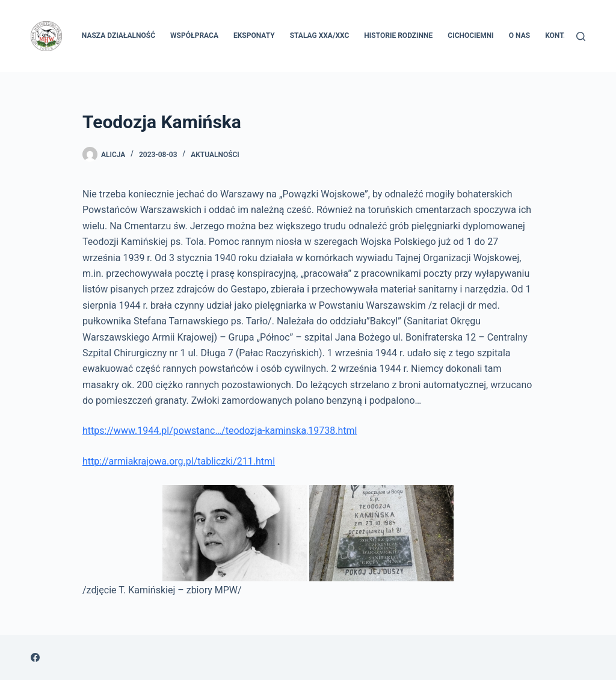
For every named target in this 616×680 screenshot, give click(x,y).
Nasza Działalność (119, 36)
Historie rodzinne (398, 36)
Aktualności (215, 155)
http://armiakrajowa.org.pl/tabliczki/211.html (179, 461)
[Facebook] (35, 657)
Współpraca (194, 36)
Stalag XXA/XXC (320, 36)
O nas (519, 36)
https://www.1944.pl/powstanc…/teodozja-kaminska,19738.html (220, 431)
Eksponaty (254, 36)
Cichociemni (471, 36)
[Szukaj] (581, 36)
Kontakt (561, 36)
